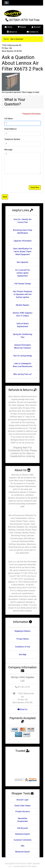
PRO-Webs (32, 862)
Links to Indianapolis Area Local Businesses (23, 365)
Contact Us (33, 32)
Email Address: (11, 129)
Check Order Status (22, 801)
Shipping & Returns (22, 631)
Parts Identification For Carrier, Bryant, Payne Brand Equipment (23, 251)
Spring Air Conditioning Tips (22, 336)
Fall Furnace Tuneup (23, 284)
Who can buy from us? (23, 374)
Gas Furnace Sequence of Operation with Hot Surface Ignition (23, 294)
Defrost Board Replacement (22, 325)
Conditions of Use (23, 647)
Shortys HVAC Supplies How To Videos (23, 314)
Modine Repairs (22, 305)
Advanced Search (22, 829)
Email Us (22, 709)
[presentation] (22, 181)
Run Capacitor (23, 262)
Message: (9, 150)
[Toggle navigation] (6, 3)
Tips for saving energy (22, 356)
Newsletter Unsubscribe (23, 815)
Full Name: (9, 119)
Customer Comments (23, 835)
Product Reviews (23, 807)
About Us (12, 32)
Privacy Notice (23, 639)
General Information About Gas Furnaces (23, 346)
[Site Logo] (22, 13)
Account (36, 27)
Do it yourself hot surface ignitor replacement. (22, 273)
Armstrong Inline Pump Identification (23, 232)
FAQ (22, 841)
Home (8, 27)
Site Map (22, 655)
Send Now (35, 187)
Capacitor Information (23, 241)
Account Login (22, 795)
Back (5, 197)
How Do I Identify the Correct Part (22, 221)
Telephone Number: (12, 139)
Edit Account (22, 823)
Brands (22, 27)
